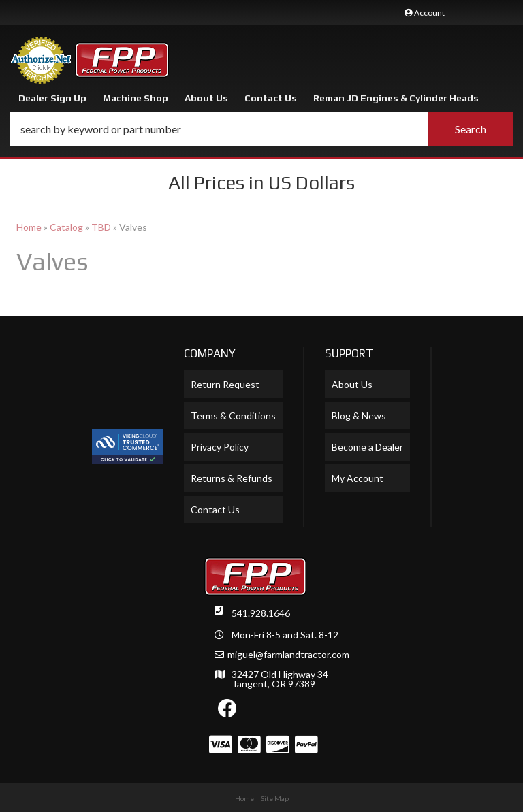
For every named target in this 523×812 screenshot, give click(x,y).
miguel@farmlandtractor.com (288, 655)
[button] (261, 129)
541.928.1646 (261, 613)
